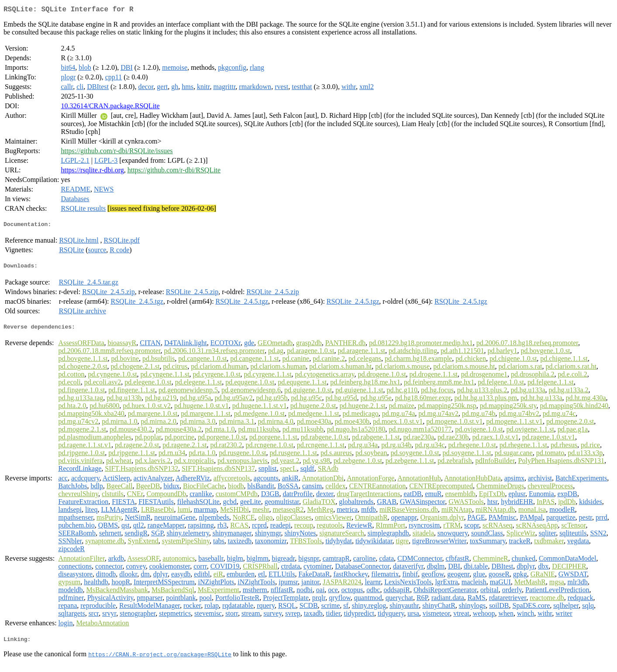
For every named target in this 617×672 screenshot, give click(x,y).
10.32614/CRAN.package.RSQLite (110, 108)
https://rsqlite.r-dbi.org (92, 172)
